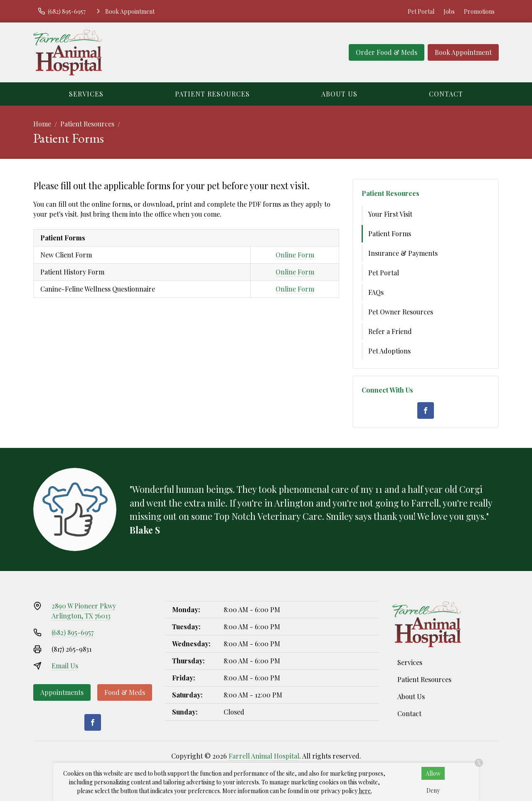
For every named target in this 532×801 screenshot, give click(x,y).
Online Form (295, 255)
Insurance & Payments (403, 253)
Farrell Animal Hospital (264, 756)
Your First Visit (390, 214)
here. (365, 791)
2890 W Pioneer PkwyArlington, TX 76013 (84, 611)
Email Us (65, 666)
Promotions (479, 11)
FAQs (376, 292)
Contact (446, 94)
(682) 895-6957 (73, 632)
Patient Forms (390, 234)
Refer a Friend (390, 331)
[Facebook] (426, 410)
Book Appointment (463, 52)
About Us (339, 94)
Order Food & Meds (387, 52)
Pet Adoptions (389, 351)
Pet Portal (421, 11)
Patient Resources (212, 94)
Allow (433, 773)
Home (42, 124)
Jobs (449, 11)
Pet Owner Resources (401, 312)
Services (86, 94)
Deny (433, 790)
